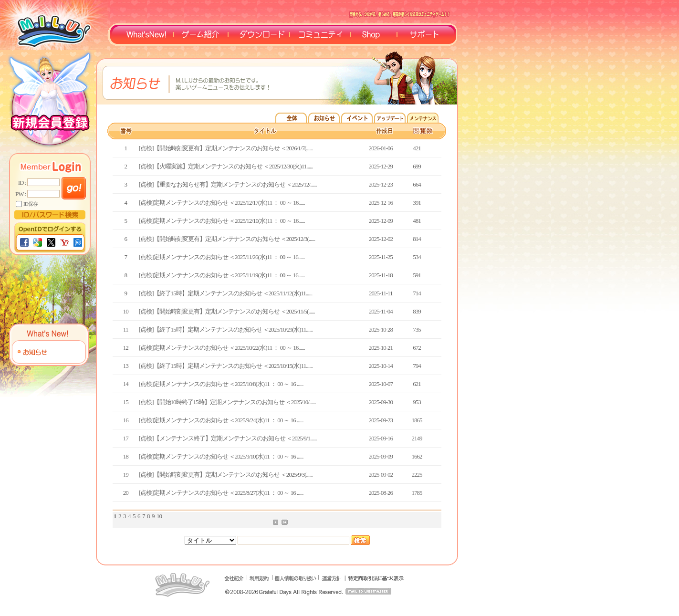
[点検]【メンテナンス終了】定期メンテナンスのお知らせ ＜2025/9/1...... (228, 438)
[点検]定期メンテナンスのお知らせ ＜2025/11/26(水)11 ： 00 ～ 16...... (222, 257)
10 (159, 516)
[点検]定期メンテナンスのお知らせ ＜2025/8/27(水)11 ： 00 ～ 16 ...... (221, 493)
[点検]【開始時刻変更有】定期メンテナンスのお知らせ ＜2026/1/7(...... (226, 148)
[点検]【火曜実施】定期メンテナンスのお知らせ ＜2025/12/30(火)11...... (226, 166)
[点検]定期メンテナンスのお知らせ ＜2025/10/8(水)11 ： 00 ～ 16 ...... (221, 384)
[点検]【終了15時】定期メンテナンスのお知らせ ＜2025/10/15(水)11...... (226, 366)
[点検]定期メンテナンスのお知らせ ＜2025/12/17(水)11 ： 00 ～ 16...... (222, 203)
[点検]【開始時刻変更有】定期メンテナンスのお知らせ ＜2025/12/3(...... (227, 239)
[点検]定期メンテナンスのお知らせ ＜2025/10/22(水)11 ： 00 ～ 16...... (222, 348)
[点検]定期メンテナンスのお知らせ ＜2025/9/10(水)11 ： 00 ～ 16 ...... (221, 456)
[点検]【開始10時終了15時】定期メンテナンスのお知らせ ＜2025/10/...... (227, 402)
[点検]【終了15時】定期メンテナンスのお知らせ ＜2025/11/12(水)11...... (225, 293)
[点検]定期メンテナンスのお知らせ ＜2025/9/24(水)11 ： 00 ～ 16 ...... (221, 420)
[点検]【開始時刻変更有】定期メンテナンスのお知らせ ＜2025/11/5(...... (227, 311)
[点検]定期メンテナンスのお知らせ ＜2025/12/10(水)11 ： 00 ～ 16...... (222, 221)
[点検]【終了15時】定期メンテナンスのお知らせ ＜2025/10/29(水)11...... (226, 329)
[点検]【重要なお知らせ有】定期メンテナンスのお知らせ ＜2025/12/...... (228, 184)
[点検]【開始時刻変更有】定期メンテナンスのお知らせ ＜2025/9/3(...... (226, 475)
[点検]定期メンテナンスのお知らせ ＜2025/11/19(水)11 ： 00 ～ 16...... (222, 275)
